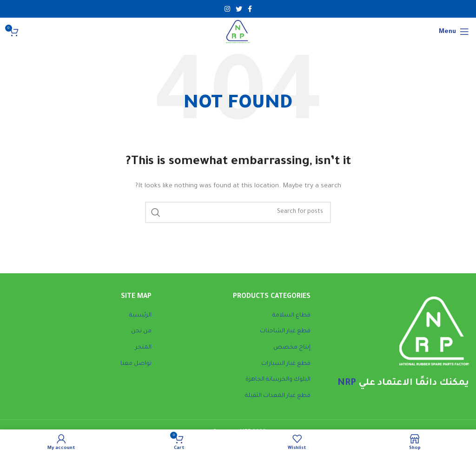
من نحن (141, 331)
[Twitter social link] (239, 9)
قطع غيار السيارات (286, 364)
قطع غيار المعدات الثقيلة (278, 396)
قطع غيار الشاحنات (285, 331)
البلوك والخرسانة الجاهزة (278, 380)
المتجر (143, 348)
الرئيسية (140, 316)
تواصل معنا (136, 364)
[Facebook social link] (250, 9)
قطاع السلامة (291, 316)
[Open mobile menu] (454, 32)
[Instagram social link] (227, 9)
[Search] (238, 212)
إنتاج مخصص (292, 348)
